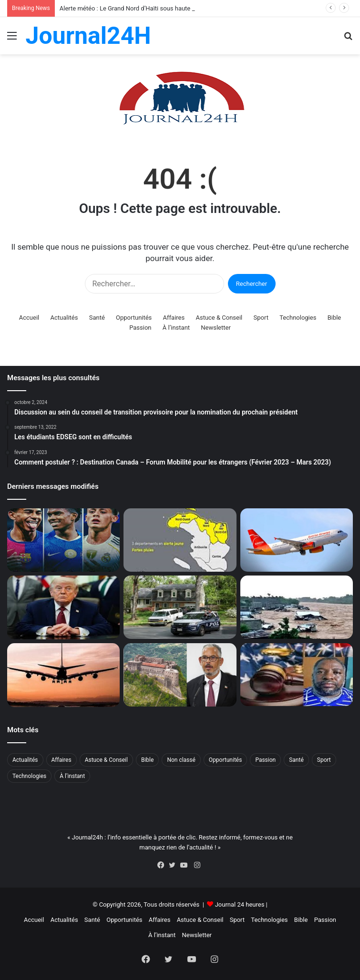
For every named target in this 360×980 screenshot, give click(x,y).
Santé (97, 318)
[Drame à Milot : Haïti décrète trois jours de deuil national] (180, 675)
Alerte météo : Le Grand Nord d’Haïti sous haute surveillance (142, 8)
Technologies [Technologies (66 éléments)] (29, 776)
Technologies (298, 318)
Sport (261, 318)
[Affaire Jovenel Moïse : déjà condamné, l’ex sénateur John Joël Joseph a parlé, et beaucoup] (297, 675)
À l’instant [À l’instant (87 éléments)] (72, 776)
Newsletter (216, 328)
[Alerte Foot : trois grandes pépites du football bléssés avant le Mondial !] (63, 540)
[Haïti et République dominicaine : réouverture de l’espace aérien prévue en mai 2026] (63, 675)
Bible (334, 318)
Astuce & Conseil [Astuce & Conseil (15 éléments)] (106, 760)
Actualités (64, 318)
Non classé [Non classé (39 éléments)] (181, 760)
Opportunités (134, 318)
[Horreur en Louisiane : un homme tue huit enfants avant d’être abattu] (180, 607)
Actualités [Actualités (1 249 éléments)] (25, 760)
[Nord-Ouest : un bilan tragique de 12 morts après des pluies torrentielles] (297, 607)
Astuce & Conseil (219, 318)
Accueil (29, 318)
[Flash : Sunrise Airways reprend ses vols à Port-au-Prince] (297, 540)
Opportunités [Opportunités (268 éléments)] (226, 760)
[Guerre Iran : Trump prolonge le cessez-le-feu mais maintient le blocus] (63, 607)
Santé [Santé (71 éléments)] (296, 760)
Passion (140, 328)
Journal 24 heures (240, 904)
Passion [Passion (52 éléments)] (265, 760)
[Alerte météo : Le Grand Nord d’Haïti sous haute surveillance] (180, 540)
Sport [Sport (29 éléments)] (324, 760)
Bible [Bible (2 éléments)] (147, 760)
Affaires (174, 318)
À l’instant (176, 328)
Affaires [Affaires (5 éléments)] (62, 760)
